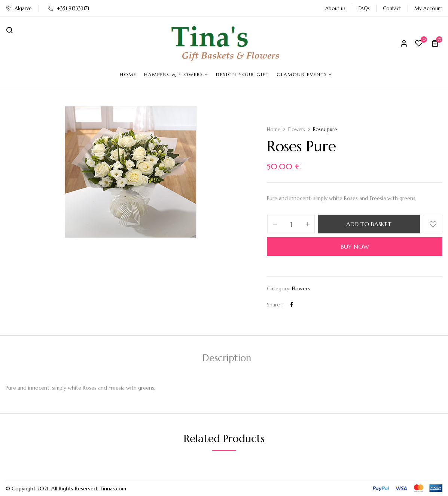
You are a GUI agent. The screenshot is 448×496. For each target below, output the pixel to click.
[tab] (227, 359)
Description (227, 358)
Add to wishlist (433, 224)
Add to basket (369, 224)
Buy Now (355, 247)
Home (274, 129)
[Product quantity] (291, 224)
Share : (275, 305)
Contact (392, 8)
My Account (428, 8)
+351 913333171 (68, 8)
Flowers (297, 129)
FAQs (364, 8)
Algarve (19, 8)
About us (335, 8)
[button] (436, 43)
